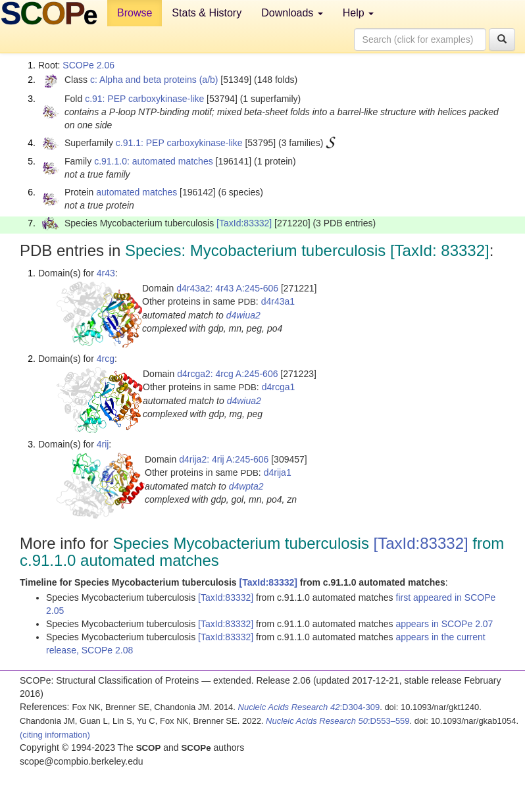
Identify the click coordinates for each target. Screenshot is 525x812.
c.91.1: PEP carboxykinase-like (179, 143)
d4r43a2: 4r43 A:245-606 (227, 288)
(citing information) (55, 735)
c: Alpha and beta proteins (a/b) (154, 80)
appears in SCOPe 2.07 (445, 624)
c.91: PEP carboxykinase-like (144, 99)
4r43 (106, 273)
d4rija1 (278, 472)
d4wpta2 (246, 486)
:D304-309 (309, 707)
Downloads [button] (292, 13)
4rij (103, 444)
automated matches (137, 192)
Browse (135, 13)
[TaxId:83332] (244, 223)
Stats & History (207, 13)
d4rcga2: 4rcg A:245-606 (227, 374)
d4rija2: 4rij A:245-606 (224, 459)
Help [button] (358, 13)
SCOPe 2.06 (88, 65)
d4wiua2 (243, 315)
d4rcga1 (279, 387)
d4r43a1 (278, 301)
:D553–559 (338, 721)
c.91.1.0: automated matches (154, 161)
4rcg (106, 359)
